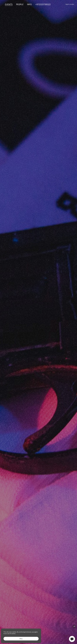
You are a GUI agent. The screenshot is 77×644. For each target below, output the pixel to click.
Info (29, 4)
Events (9, 4)
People (20, 4)
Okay (21, 639)
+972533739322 (43, 4)
